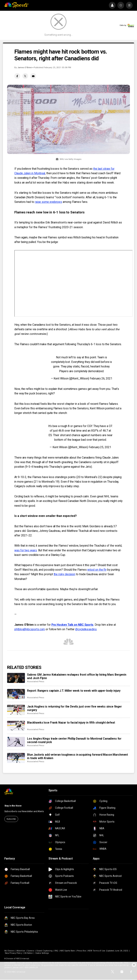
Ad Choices (10, 951)
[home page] (17, 5)
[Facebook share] (17, 76)
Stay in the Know (13, 806)
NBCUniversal (23, 959)
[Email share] (33, 76)
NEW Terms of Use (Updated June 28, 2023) (108, 951)
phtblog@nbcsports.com (30, 629)
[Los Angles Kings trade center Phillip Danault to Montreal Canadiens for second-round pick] (16, 742)
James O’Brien (25, 67)
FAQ (56, 951)
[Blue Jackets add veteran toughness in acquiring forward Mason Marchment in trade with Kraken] (16, 758)
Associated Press (36, 681)
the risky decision (65, 574)
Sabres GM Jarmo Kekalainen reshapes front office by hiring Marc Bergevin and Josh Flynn (77, 676)
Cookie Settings (42, 953)
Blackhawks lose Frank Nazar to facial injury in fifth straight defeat (71, 723)
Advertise (21, 951)
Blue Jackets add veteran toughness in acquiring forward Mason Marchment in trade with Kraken (77, 756)
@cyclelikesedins (86, 629)
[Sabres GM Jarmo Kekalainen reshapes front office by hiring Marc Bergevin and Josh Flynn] (16, 678)
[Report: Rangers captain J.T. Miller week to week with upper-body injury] (16, 694)
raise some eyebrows (49, 202)
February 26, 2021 (101, 378)
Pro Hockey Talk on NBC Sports (72, 625)
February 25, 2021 (100, 447)
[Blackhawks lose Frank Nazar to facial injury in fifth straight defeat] (16, 726)
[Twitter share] (25, 76)
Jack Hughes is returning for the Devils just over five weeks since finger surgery (74, 708)
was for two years (26, 550)
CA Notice (28, 953)
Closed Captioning (44, 951)
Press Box (81, 951)
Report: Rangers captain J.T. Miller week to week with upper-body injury (74, 691)
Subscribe (11, 819)
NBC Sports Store (68, 951)
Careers (31, 951)
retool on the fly (97, 570)
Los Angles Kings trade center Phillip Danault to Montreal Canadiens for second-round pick (74, 740)
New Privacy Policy (13, 953)
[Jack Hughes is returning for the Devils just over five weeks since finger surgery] (16, 710)
